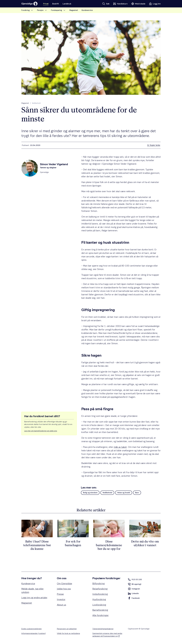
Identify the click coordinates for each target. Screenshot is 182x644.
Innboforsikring (100, 594)
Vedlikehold (36, 103)
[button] (106, 4)
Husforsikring (99, 599)
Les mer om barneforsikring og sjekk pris (41, 431)
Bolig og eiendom (90, 493)
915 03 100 (135, 580)
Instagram (134, 589)
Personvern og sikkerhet (67, 629)
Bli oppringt (135, 585)
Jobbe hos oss (64, 589)
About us (61, 605)
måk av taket (120, 447)
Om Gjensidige (64, 584)
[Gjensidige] (29, 4)
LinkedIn (133, 594)
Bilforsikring (99, 584)
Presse (60, 594)
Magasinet (25, 103)
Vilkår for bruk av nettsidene (68, 633)
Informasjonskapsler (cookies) (34, 633)
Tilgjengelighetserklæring (103, 629)
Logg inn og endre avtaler (34, 598)
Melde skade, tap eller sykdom (32, 591)
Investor (61, 599)
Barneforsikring (100, 610)
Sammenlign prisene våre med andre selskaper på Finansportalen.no (107, 635)
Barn (137, 493)
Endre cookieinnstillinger (32, 629)
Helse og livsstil (124, 493)
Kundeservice (28, 584)
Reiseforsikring (100, 589)
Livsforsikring (99, 605)
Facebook (134, 599)
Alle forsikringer (101, 615)
